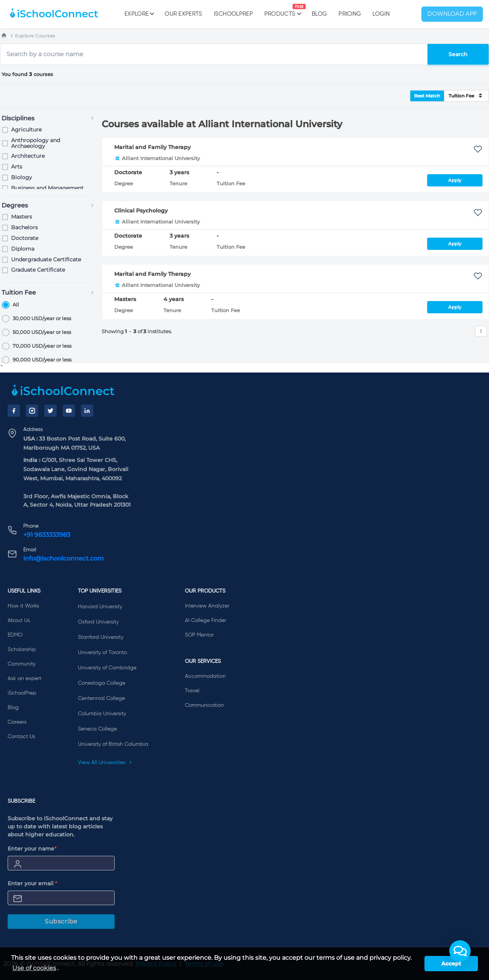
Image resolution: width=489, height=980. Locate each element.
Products (280, 10)
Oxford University (98, 622)
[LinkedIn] (87, 411)
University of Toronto (102, 653)
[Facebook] (14, 411)
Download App (452, 14)
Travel (192, 691)
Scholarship (22, 650)
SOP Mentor (199, 635)
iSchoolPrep (233, 14)
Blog (319, 14)
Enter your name (32, 849)
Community (22, 664)
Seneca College (97, 729)
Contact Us (21, 737)
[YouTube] (69, 411)
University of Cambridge (107, 668)
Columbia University (102, 714)
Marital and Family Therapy (152, 147)
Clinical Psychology (141, 211)
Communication (204, 705)
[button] (460, 951)
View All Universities (105, 763)
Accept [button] (451, 964)
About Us (19, 620)
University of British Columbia (113, 744)
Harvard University (100, 607)
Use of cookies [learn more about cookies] (34, 968)
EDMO (15, 635)
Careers (17, 722)
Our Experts (183, 14)
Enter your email (32, 883)
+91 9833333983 (47, 535)
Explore (139, 14)
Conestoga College (102, 683)
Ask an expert (24, 679)
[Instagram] (32, 411)
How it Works (23, 606)
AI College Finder (206, 620)
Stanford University (101, 637)
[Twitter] (50, 411)
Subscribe (61, 921)
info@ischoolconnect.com (64, 558)
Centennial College (101, 698)
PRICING (350, 14)
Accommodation (205, 676)
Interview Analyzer (207, 606)
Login (381, 14)
